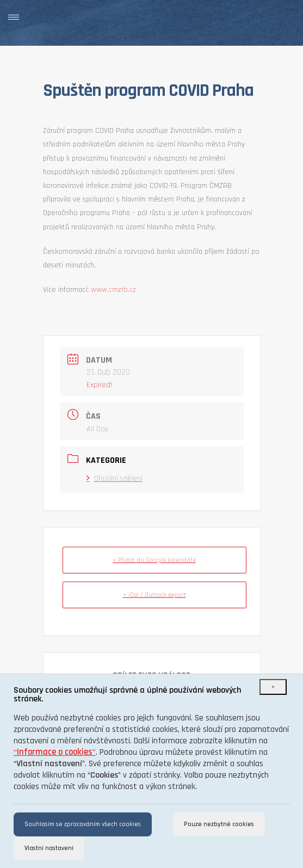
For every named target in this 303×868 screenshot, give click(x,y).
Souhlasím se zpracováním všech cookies (83, 824)
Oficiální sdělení (115, 479)
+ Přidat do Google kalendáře (154, 560)
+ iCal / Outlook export (154, 595)
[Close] (273, 687)
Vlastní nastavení (49, 848)
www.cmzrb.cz (113, 290)
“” (55, 752)
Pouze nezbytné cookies (219, 824)
